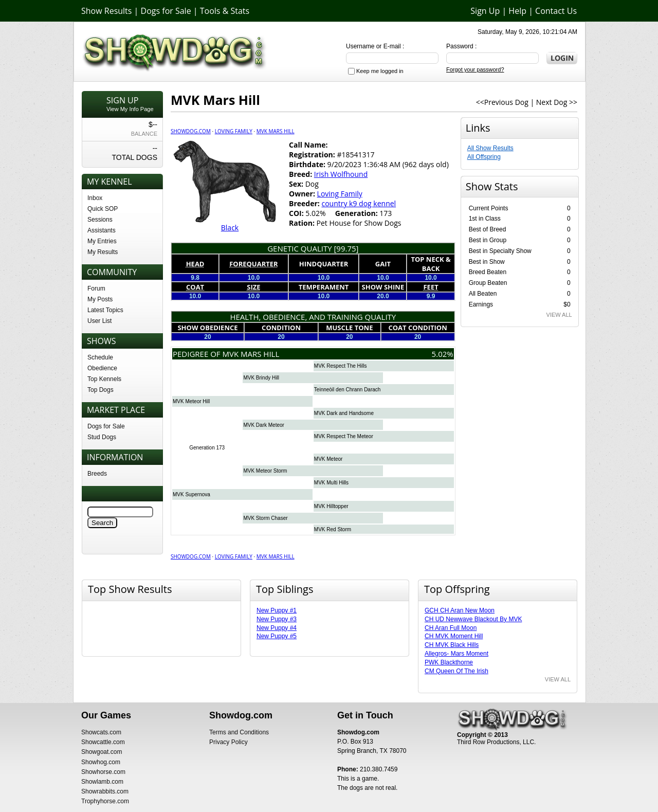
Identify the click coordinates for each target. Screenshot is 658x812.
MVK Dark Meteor (263, 425)
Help (517, 11)
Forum (96, 288)
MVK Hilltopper (331, 506)
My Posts (100, 299)
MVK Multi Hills (331, 483)
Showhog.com (101, 762)
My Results (103, 252)
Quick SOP (103, 209)
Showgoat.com (102, 752)
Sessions (100, 220)
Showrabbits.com (105, 791)
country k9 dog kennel (359, 203)
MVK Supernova (191, 494)
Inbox (95, 198)
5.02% (443, 354)
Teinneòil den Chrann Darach (348, 390)
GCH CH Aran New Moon (460, 610)
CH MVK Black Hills (452, 645)
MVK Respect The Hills (341, 366)
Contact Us (556, 11)
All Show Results (490, 148)
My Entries (102, 241)
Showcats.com (101, 732)
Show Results (106, 11)
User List (99, 321)
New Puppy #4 (277, 628)
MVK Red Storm (333, 529)
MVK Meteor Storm (265, 471)
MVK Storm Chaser (265, 518)
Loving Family (234, 131)
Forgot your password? (475, 69)
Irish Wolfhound (341, 174)
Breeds (97, 474)
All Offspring (484, 157)
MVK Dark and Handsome (344, 413)
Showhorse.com (103, 772)
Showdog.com (191, 131)
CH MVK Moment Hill (454, 636)
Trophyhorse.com (105, 801)
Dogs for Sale (166, 11)
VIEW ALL (559, 315)
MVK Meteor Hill (191, 401)
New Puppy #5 (277, 636)
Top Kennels (104, 379)
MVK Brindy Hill (261, 378)
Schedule (100, 357)
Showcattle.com (103, 742)
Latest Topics (105, 310)
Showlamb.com (102, 782)
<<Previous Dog (502, 102)
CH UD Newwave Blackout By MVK (473, 619)
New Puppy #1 (277, 610)
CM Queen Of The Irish (456, 671)
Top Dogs (100, 390)
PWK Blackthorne (449, 662)
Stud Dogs (102, 437)
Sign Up (485, 11)
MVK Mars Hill (276, 131)
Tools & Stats (225, 11)
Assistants (102, 230)
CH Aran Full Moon (451, 628)
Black (230, 228)
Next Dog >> (557, 102)
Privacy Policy (229, 742)
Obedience (102, 368)
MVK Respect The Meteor (344, 436)
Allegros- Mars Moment (456, 654)
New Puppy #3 (277, 619)
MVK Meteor (328, 459)
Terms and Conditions (239, 732)
